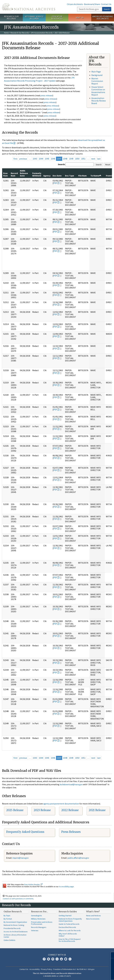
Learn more (90, 975)
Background (97, 75)
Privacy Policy (47, 969)
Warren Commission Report (97, 81)
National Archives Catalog (14, 925)
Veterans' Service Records (34, 18)
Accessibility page (66, 886)
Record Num (14, 174)
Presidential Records (12, 928)
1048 (65, 159)
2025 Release (15, 810)
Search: (62, 164)
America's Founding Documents (103, 18)
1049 (71, 159)
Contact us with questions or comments (18, 899)
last (99, 159)
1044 (41, 159)
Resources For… (40, 912)
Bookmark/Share (92, 4)
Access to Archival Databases (16, 932)
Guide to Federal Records (69, 924)
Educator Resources (57, 18)
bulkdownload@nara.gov (71, 784)
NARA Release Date (24, 173)
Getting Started (65, 916)
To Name (96, 176)
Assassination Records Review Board (99, 101)
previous (23, 159)
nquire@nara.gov (21, 858)
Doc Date (57, 176)
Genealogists (36, 916)
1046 (53, 159)
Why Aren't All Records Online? (68, 935)
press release (46, 95)
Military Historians (38, 919)
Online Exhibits (9, 940)
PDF (55, 183)
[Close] (111, 955)
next (93, 159)
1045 (47, 159)
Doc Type (70, 176)
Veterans (35, 930)
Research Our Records (11, 18)
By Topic (7, 916)
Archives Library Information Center (15, 936)
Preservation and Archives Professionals (42, 923)
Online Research (13, 912)
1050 (77, 159)
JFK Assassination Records (42, 33)
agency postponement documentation (61, 804)
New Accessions (93, 919)
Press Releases (71, 832)
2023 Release (42, 810)
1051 (83, 159)
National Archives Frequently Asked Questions (70, 920)
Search (107, 9)
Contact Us (106, 4)
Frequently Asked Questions (25, 832)
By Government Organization (15, 922)
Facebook (44, 959)
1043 (35, 159)
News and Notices (93, 916)
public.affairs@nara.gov (78, 858)
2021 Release (97, 810)
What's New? (93, 912)
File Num (82, 176)
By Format (8, 919)
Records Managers (39, 927)
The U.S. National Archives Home (29, 7)
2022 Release (70, 810)
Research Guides (68, 912)
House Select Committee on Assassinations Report (98, 91)
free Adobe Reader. (33, 884)
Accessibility (35, 969)
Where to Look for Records (70, 930)
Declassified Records (67, 927)
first (15, 159)
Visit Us (80, 17)
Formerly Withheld (37, 174)
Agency (47, 176)
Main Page (96, 72)
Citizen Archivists (75, 4)
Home (6, 33)
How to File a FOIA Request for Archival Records (70, 940)
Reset (108, 165)
